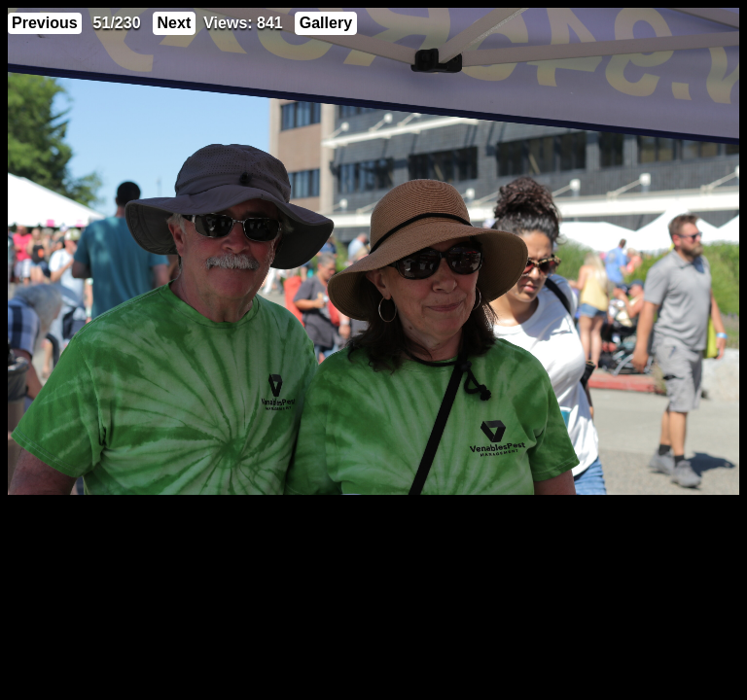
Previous (45, 23)
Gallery (326, 23)
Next (175, 23)
